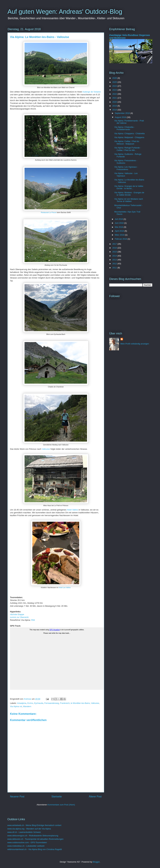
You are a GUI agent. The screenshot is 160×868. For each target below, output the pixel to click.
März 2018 (120, 235)
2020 (115, 102)
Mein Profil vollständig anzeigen (135, 344)
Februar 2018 (121, 239)
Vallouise (46, 449)
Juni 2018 (120, 223)
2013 (115, 260)
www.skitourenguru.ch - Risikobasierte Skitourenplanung (33, 836)
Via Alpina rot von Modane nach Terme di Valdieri (129, 200)
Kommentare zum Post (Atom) (61, 805)
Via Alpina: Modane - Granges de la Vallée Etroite (129, 194)
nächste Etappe (17, 614)
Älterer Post (95, 797)
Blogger (96, 862)
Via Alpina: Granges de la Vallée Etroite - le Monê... (129, 187)
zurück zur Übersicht (19, 617)
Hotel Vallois (72, 510)
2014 (115, 256)
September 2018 (123, 113)
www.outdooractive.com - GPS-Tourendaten (27, 842)
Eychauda (39, 703)
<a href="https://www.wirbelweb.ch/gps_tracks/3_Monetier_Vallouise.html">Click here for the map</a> (57, 659)
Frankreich (65, 703)
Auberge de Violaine (91, 92)
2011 (115, 268)
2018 (115, 110)
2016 (115, 248)
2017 (115, 244)
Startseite (57, 797)
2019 (115, 106)
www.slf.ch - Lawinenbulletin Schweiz (24, 832)
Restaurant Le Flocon (49, 213)
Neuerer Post (17, 797)
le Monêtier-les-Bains (80, 703)
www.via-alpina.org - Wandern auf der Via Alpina (29, 829)
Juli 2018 (119, 219)
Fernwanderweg (52, 703)
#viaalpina (22, 703)
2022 (115, 94)
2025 (115, 82)
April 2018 (120, 231)
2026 (115, 78)
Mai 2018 (119, 227)
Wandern (27, 706)
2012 (115, 264)
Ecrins (30, 703)
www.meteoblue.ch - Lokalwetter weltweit (26, 846)
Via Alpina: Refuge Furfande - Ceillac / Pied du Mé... (127, 149)
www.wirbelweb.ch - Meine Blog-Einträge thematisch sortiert (34, 825)
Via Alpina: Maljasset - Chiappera (129, 137)
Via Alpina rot (16, 706)
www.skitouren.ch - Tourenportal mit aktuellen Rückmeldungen (35, 839)
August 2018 (121, 117)
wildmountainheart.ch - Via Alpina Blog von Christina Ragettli (35, 849)
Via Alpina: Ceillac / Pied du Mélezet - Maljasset (127, 143)
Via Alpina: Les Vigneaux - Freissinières (126, 168)
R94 (33, 620)
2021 (115, 98)
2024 (115, 86)
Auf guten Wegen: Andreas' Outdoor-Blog (65, 12)
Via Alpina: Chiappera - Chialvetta (129, 133)
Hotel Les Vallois (65, 588)
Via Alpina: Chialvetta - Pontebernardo (124, 128)
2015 (115, 252)
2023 (115, 90)
